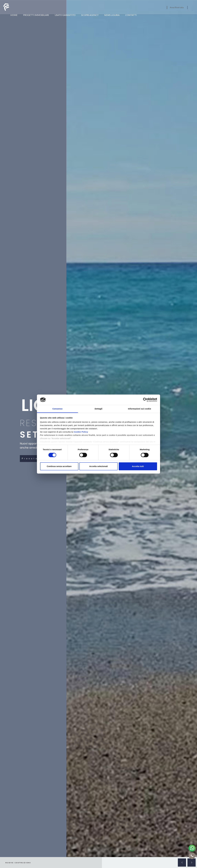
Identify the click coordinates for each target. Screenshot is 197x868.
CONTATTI (131, 15)
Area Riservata (177, 7)
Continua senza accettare (59, 466)
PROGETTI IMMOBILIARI (36, 15)
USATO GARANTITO (65, 15)
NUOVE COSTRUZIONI (18, 863)
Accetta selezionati (98, 466)
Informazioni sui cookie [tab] (140, 409)
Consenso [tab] (57, 409)
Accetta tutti (138, 466)
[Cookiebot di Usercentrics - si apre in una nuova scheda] (145, 400)
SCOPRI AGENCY (90, 15)
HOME (14, 15)
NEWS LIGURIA (112, 15)
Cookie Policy (81, 432)
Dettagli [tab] (99, 409)
